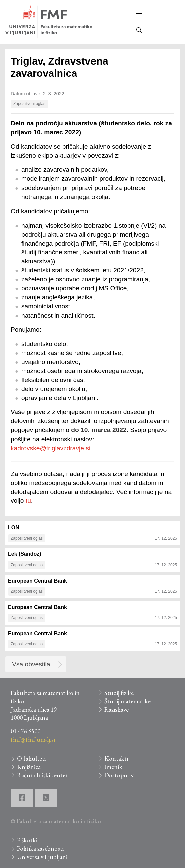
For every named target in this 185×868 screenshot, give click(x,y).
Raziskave (116, 709)
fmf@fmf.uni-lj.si (33, 739)
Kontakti (116, 759)
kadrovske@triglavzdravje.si (51, 448)
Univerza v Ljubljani (42, 857)
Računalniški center (42, 775)
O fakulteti (31, 759)
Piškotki (27, 840)
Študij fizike (119, 693)
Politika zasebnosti (40, 848)
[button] (139, 14)
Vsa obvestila (31, 664)
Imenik (113, 767)
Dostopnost (120, 775)
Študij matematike (127, 701)
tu (28, 501)
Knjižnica (29, 767)
